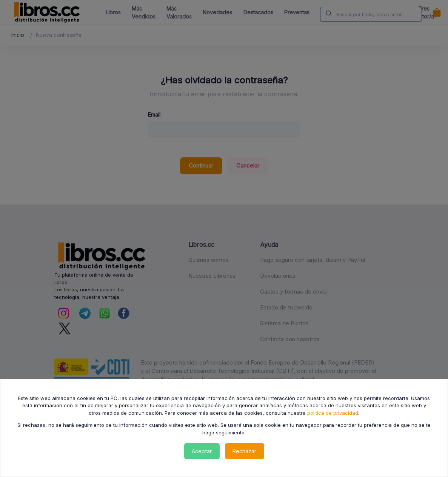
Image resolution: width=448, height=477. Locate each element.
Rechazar (244, 451)
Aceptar (202, 451)
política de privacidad (333, 413)
